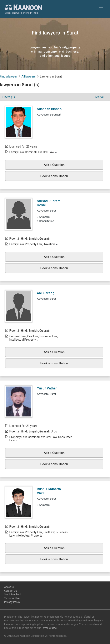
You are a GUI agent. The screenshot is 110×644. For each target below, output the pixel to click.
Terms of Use (12, 598)
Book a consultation (54, 176)
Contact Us (11, 591)
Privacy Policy (12, 602)
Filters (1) (9, 97)
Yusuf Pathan (47, 388)
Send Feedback (13, 595)
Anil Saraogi (46, 293)
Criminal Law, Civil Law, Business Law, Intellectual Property (34, 338)
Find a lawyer (9, 76)
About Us (9, 587)
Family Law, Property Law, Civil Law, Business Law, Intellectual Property (39, 534)
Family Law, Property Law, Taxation (32, 244)
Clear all (99, 97)
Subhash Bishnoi (50, 109)
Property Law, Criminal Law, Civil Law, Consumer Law (41, 439)
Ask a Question (54, 165)
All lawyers (29, 76)
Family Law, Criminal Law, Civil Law (32, 152)
